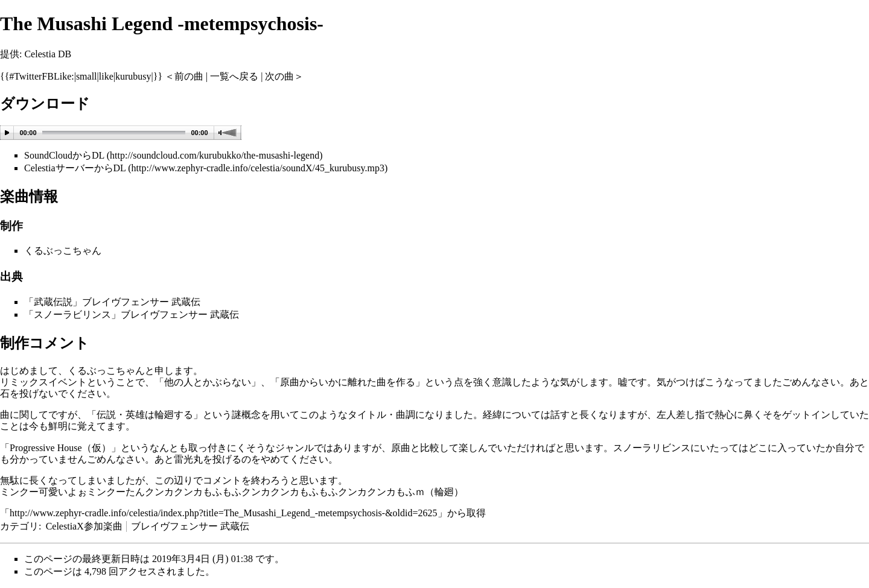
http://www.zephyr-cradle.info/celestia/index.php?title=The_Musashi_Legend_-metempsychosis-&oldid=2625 (224, 513)
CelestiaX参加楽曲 (84, 526)
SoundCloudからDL (64, 155)
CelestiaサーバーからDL (75, 168)
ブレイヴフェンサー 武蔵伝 (190, 526)
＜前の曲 (184, 76)
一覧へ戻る (234, 76)
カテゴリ (19, 526)
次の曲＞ (284, 76)
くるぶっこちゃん (63, 251)
